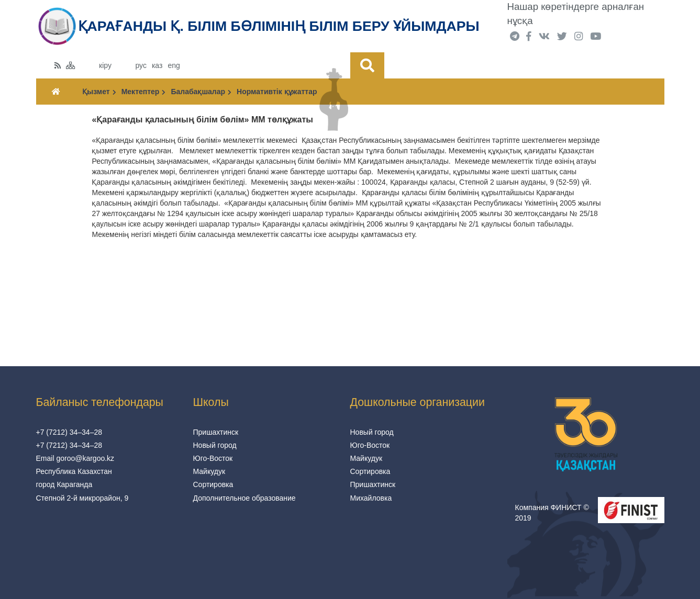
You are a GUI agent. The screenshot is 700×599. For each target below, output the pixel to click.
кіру (105, 65)
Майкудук (209, 471)
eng (174, 65)
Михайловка (371, 498)
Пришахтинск (216, 432)
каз (157, 65)
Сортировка (213, 484)
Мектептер (144, 92)
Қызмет (99, 92)
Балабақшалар (201, 92)
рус (141, 65)
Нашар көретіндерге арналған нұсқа (576, 14)
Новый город (215, 445)
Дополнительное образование (245, 498)
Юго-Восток (213, 458)
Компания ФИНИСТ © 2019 (552, 513)
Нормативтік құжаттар (277, 92)
